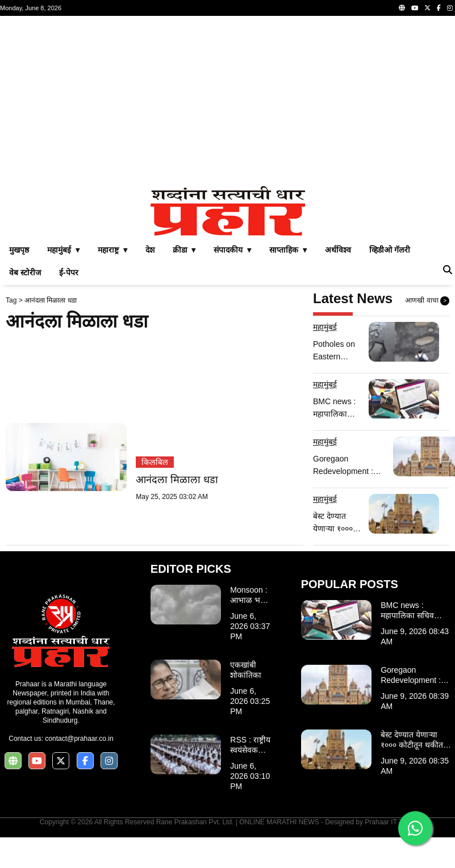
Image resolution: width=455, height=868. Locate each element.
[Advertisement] (218, 101)
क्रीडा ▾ (184, 250)
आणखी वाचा (427, 301)
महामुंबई (325, 327)
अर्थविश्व (338, 250)
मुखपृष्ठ (19, 250)
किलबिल (155, 462)
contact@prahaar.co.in (79, 739)
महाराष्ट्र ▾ (112, 250)
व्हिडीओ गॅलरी (390, 250)
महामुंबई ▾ (63, 250)
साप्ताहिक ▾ (288, 250)
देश (150, 250)
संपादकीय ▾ (232, 250)
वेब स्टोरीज (25, 272)
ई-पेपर (69, 272)
